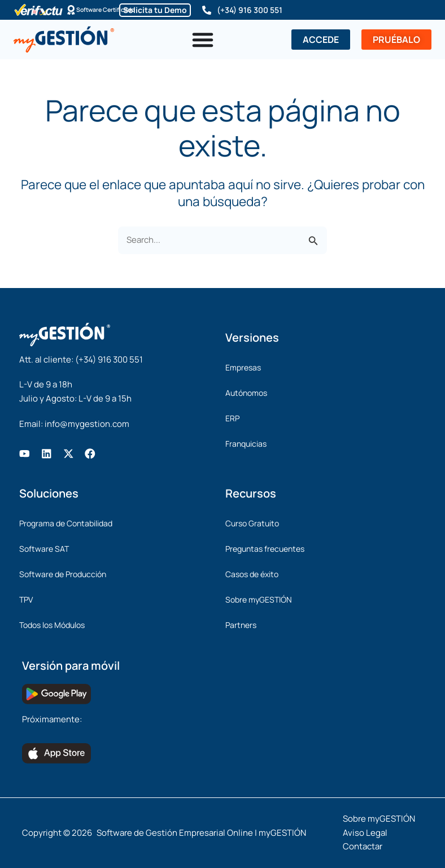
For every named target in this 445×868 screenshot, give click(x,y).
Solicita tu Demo (155, 10)
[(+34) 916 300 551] (207, 10)
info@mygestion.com (87, 424)
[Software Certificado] (63, 10)
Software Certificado (107, 10)
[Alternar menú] (203, 40)
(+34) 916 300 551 (250, 10)
